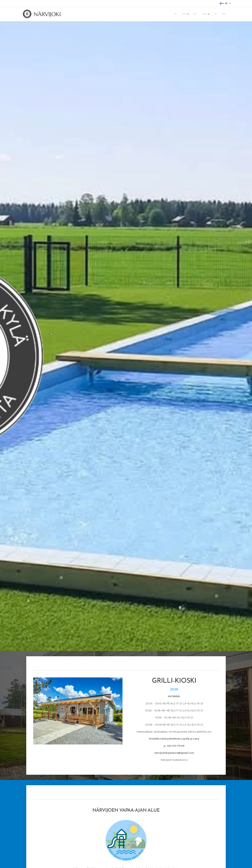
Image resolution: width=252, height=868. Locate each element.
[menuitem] (195, 14)
